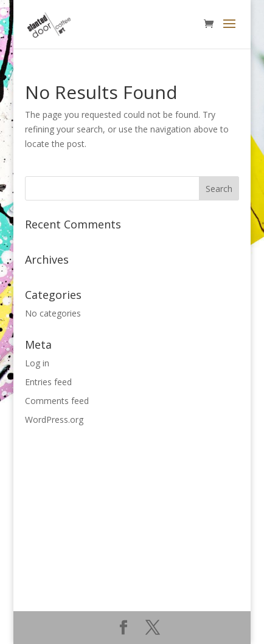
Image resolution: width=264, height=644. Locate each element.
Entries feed (48, 382)
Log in (37, 363)
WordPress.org (54, 420)
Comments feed (57, 401)
